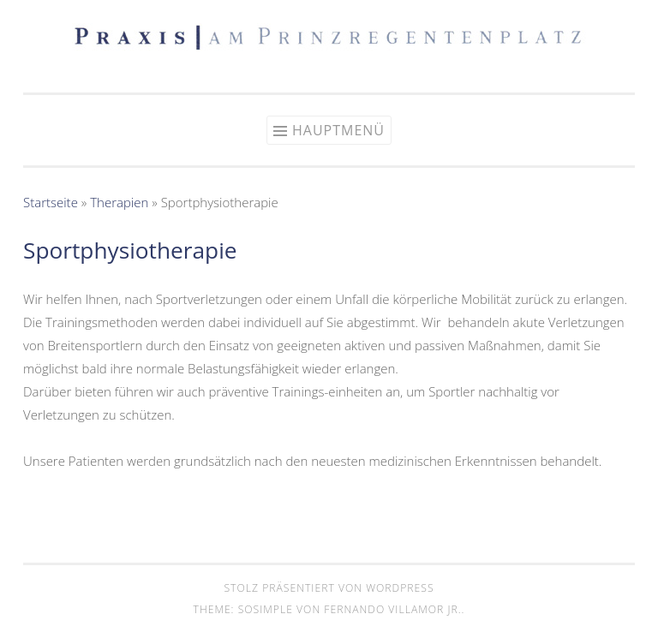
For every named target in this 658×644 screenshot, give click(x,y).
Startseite (51, 202)
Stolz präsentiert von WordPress (329, 588)
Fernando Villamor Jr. (392, 609)
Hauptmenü (338, 130)
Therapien (119, 202)
